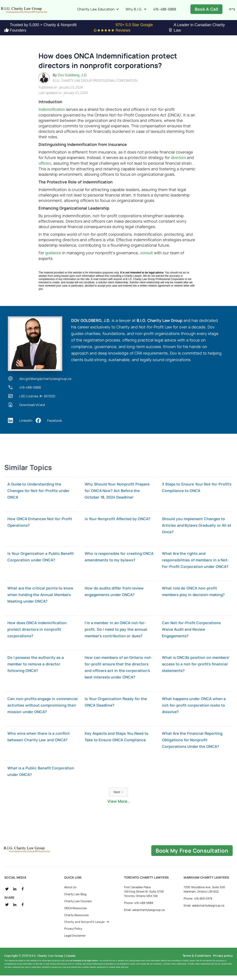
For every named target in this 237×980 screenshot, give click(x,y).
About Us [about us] (70, 891)
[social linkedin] (15, 893)
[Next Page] (118, 796)
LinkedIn (26, 425)
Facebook (55, 425)
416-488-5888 (163, 11)
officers (45, 168)
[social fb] (23, 893)
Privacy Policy (73, 933)
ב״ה (232, 11)
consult (146, 257)
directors (178, 162)
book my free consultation (192, 855)
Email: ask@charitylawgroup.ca (144, 914)
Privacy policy (223, 960)
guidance (53, 257)
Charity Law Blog (75, 898)
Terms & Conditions (197, 960)
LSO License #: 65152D (37, 401)
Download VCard (32, 409)
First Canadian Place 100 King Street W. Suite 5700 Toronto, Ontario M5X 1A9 (144, 896)
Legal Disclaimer (75, 940)
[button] (103, 11)
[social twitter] (7, 893)
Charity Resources (76, 919)
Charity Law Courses (78, 905)
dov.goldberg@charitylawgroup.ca (45, 383)
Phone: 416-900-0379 (198, 903)
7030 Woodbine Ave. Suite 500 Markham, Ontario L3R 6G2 (204, 894)
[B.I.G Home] (42, 854)
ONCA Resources (76, 912)
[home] (39, 12)
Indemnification (52, 114)
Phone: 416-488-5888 (139, 907)
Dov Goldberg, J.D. (72, 79)
